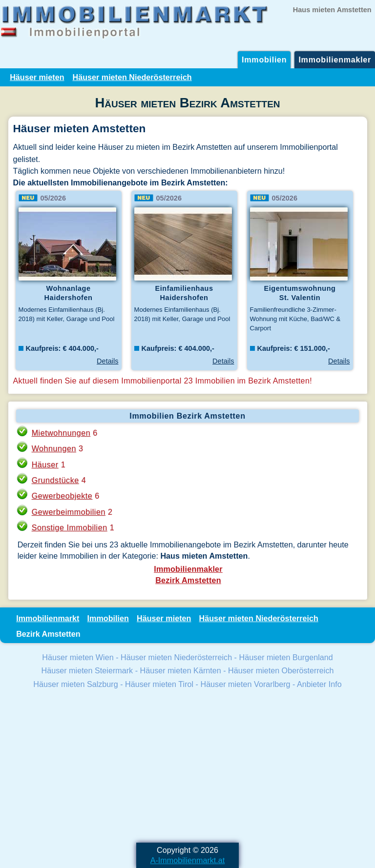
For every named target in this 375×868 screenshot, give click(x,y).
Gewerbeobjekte (62, 496)
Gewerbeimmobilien (69, 512)
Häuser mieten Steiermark (87, 670)
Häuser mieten (37, 77)
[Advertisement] (187, 767)
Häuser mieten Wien (78, 657)
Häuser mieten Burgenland (286, 657)
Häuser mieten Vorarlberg (245, 684)
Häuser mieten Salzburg (75, 684)
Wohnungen (54, 448)
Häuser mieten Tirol (159, 684)
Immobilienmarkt (48, 618)
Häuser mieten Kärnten (181, 670)
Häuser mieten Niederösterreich (132, 77)
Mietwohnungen (61, 433)
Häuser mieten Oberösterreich (281, 670)
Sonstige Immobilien (70, 527)
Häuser (45, 464)
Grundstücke (55, 480)
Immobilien (264, 60)
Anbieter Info (319, 684)
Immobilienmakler (335, 60)
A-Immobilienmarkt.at (188, 860)
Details (107, 361)
